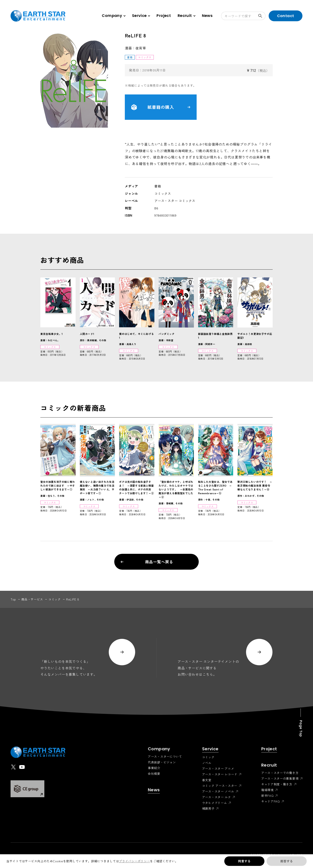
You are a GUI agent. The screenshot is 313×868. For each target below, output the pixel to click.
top (13, 599)
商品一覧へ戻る (147, 562)
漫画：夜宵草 (135, 48)
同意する (244, 861)
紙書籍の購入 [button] (161, 107)
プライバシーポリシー (134, 861)
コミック (55, 599)
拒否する (286, 861)
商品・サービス (32, 599)
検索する (262, 16)
